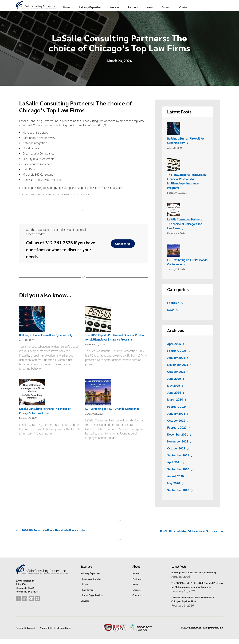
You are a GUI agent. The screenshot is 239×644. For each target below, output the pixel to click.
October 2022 (176, 427)
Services (145, 7)
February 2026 (177, 357)
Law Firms (88, 595)
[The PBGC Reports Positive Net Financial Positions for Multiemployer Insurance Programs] (98, 326)
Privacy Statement (25, 633)
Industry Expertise (121, 7)
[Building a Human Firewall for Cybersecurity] (32, 326)
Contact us (123, 250)
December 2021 (178, 441)
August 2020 (176, 483)
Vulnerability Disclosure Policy (56, 633)
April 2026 (174, 350)
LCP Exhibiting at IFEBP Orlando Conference (113, 415)
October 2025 (176, 378)
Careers (197, 7)
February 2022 (177, 434)
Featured (173, 309)
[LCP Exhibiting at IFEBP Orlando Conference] (98, 399)
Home (98, 7)
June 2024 (174, 399)
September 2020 (178, 476)
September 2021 (178, 462)
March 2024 (175, 406)
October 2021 (176, 455)
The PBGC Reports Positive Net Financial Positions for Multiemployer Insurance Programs (187, 187)
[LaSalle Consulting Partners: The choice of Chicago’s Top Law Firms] (32, 399)
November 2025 (178, 371)
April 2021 (174, 469)
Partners (164, 7)
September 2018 (178, 496)
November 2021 (178, 448)
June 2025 (174, 385)
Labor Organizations (93, 601)
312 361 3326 (31, 597)
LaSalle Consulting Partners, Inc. (206, 633)
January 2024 (176, 420)
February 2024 (177, 413)
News (181, 7)
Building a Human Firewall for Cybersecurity (47, 341)
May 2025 (174, 392)
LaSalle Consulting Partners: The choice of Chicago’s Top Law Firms (185, 230)
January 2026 (176, 364)
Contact (99, 14)
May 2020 (174, 489)
